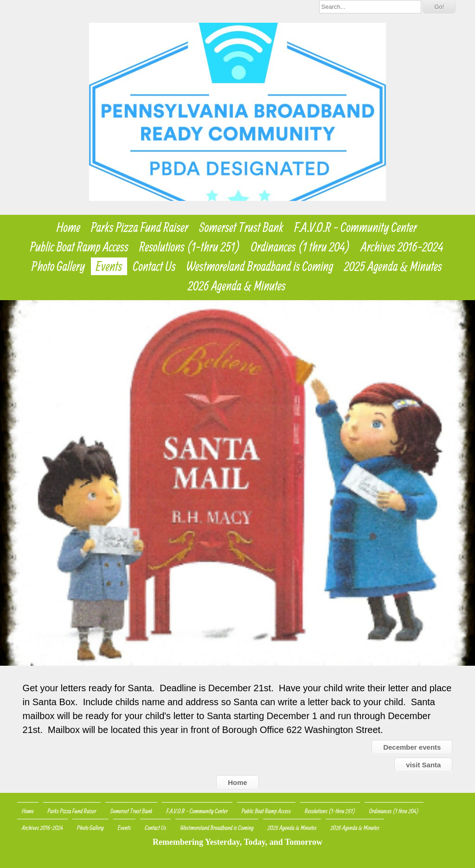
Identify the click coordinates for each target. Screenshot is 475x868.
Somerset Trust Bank (241, 227)
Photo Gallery (58, 266)
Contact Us (154, 266)
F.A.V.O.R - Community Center (356, 227)
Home (68, 227)
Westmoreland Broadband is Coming (260, 266)
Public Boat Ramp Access (79, 247)
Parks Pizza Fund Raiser (140, 227)
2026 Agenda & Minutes (237, 286)
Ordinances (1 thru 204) (301, 247)
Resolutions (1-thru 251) (190, 247)
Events (109, 266)
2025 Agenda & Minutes (393, 266)
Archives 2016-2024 (402, 247)
